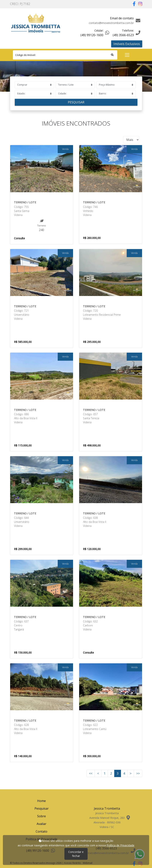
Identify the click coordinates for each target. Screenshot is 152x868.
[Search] (65, 55)
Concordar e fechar (76, 854)
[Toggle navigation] (127, 55)
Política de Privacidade (120, 845)
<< (91, 773)
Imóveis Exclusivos (127, 44)
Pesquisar (76, 102)
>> (138, 773)
